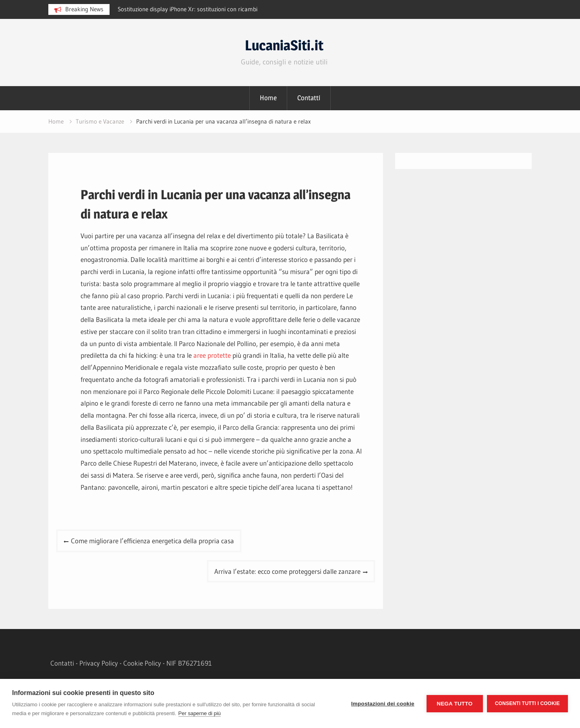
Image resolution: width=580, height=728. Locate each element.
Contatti (309, 98)
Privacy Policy (99, 663)
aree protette (212, 355)
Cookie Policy (142, 663)
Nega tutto (455, 704)
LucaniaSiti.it (284, 45)
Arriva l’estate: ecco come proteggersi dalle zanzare (287, 571)
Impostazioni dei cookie (383, 704)
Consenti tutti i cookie (527, 703)
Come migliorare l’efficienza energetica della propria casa (152, 541)
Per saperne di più (200, 713)
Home (268, 98)
